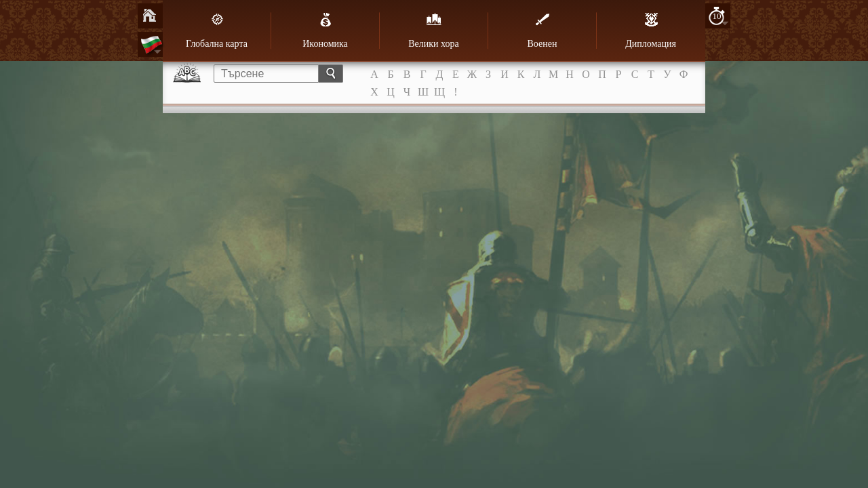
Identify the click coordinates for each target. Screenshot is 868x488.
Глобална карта (217, 30)
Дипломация (651, 30)
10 (717, 16)
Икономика (325, 30)
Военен (542, 30)
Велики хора (434, 30)
